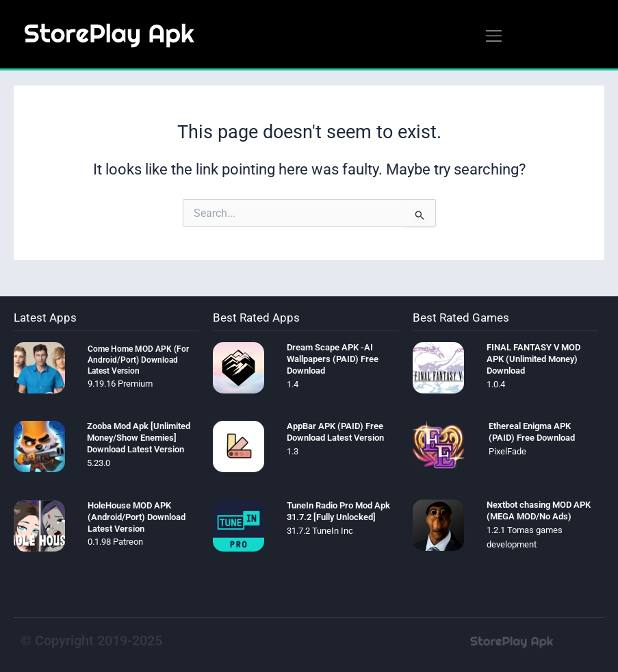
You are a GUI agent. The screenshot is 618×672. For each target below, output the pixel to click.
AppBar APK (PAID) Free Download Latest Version (335, 432)
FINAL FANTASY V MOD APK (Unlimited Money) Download (533, 359)
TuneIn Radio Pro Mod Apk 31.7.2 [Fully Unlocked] (338, 511)
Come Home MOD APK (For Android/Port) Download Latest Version (138, 360)
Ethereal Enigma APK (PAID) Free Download (532, 432)
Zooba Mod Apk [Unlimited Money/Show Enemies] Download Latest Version (139, 438)
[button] (493, 37)
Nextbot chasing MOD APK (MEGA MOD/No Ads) (539, 511)
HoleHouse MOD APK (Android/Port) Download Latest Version (137, 517)
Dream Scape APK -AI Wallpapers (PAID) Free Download (333, 359)
